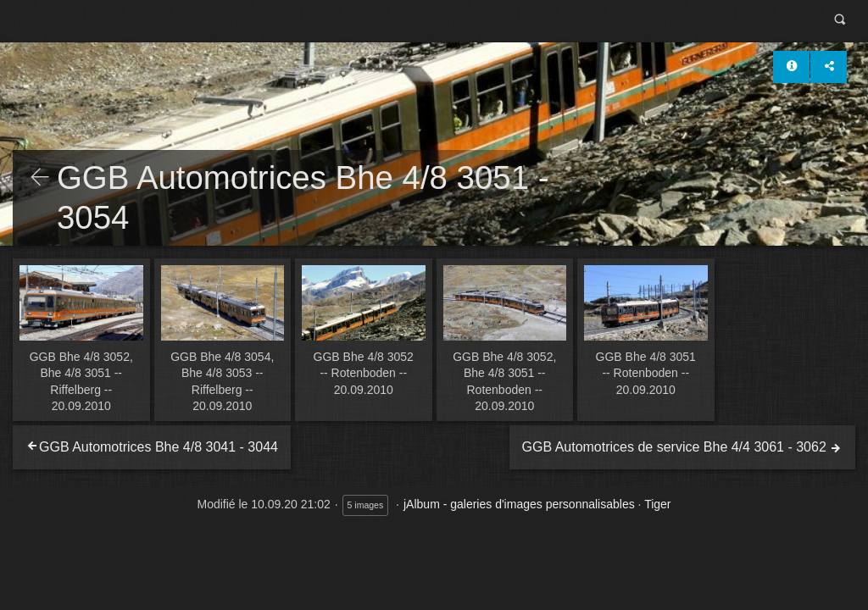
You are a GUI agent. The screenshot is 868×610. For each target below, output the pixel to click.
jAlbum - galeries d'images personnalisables (519, 504)
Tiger (657, 504)
